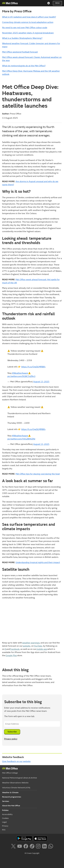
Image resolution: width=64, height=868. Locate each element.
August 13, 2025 (41, 382)
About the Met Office (11, 806)
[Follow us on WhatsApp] (51, 847)
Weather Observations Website (15, 783)
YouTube (38, 646)
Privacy (5, 826)
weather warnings (31, 643)
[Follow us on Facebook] (26, 847)
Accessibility (7, 814)
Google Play (11, 656)
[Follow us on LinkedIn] (45, 847)
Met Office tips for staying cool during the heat (38, 474)
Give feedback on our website (16, 761)
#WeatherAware (20, 373)
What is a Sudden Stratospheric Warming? (22, 38)
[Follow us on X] (14, 847)
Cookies (5, 818)
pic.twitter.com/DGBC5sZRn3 (21, 376)
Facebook (15, 649)
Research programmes (12, 797)
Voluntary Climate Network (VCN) (16, 788)
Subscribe (12, 732)
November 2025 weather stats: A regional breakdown (28, 33)
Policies (5, 810)
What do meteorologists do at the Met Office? (24, 66)
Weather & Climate (10, 793)
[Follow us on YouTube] (20, 847)
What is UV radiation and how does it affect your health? (29, 17)
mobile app (42, 649)
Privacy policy (11, 739)
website (27, 646)
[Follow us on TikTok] (33, 847)
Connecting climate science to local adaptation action (28, 22)
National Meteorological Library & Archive (20, 778)
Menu (57, 3)
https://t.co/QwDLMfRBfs (33, 367)
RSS (4, 830)
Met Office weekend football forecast (20, 52)
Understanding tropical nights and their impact (38, 562)
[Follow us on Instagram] (39, 847)
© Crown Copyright (32, 853)
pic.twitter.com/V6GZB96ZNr (21, 439)
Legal (4, 822)
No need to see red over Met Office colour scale (25, 28)
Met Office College (10, 773)
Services (6, 801)
